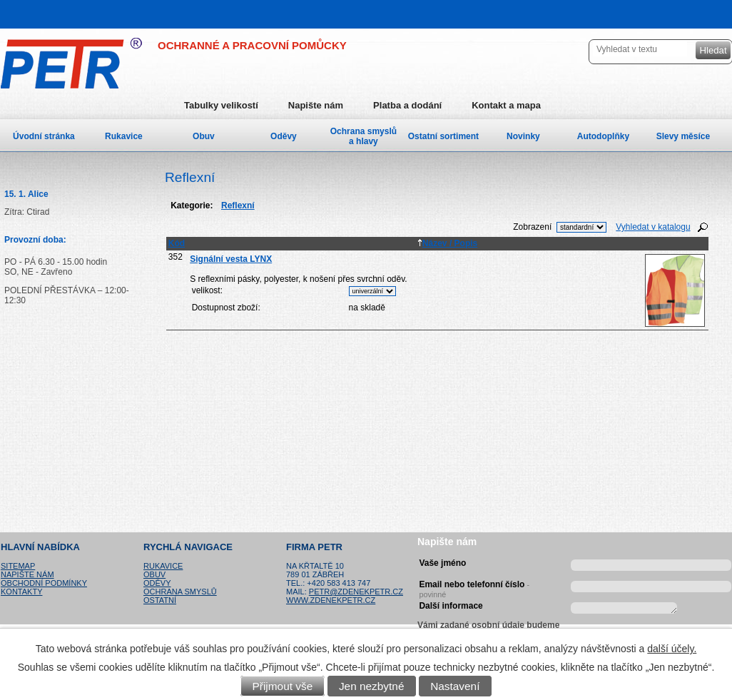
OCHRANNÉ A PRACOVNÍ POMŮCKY (252, 45)
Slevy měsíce (683, 136)
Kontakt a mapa (506, 105)
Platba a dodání (407, 105)
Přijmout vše (283, 686)
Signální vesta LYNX (231, 259)
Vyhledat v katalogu (653, 227)
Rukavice (124, 136)
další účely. (672, 649)
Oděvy (284, 136)
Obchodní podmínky (44, 583)
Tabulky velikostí (221, 105)
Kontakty (21, 592)
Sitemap (18, 566)
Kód (177, 243)
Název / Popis (447, 243)
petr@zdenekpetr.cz (356, 592)
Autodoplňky (603, 136)
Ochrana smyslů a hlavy (364, 136)
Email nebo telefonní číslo (474, 587)
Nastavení (455, 686)
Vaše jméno (442, 563)
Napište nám (316, 105)
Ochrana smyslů (180, 592)
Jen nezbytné (372, 686)
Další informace (451, 606)
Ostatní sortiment (443, 136)
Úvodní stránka (44, 136)
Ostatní (160, 600)
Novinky (523, 136)
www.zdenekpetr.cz (331, 600)
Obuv (204, 136)
